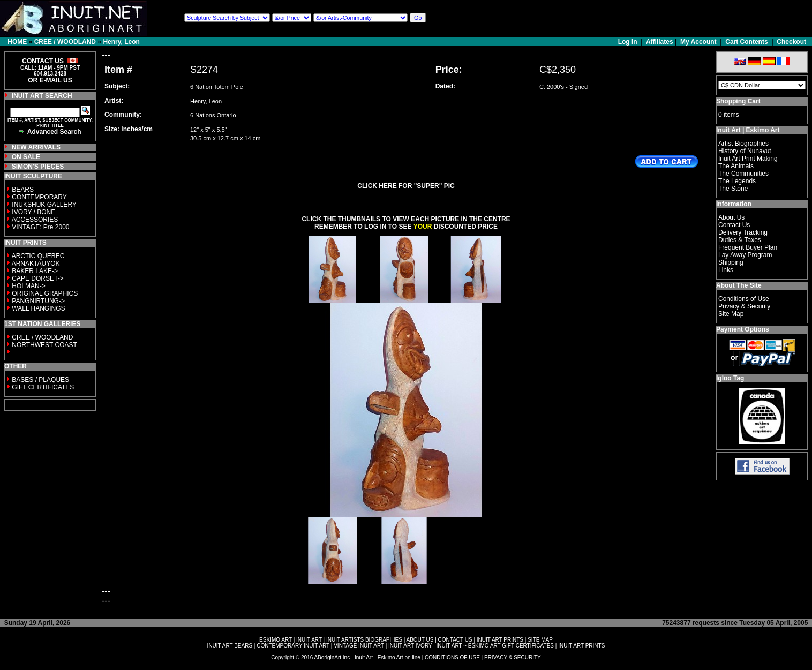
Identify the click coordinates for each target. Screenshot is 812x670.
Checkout (791, 42)
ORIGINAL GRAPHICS (45, 293)
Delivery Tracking (743, 232)
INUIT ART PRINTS (500, 640)
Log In (629, 42)
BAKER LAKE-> (35, 271)
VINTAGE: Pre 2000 (40, 227)
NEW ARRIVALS (36, 147)
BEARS (23, 190)
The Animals (736, 166)
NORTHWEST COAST (44, 345)
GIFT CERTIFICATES (43, 387)
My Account (698, 42)
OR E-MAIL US (50, 80)
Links (726, 270)
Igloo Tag (730, 378)
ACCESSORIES (35, 220)
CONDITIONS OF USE (452, 657)
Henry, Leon (121, 42)
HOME (17, 42)
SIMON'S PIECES (38, 167)
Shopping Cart (738, 101)
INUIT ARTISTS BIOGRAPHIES (364, 640)
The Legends (737, 181)
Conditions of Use (744, 299)
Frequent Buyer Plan (748, 247)
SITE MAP (540, 640)
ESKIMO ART (276, 640)
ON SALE (26, 157)
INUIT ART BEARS (230, 646)
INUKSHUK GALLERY (44, 205)
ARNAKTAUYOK (36, 264)
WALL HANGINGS (38, 308)
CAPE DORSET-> (37, 278)
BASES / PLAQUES (40, 380)
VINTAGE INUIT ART (359, 646)
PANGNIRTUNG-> (38, 301)
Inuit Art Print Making (748, 159)
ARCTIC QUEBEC (38, 256)
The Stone (733, 189)
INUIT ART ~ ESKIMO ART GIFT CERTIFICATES (495, 646)
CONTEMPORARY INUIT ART (293, 646)
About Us (731, 217)
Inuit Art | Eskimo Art (748, 130)
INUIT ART (309, 640)
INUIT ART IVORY (410, 646)
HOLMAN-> (28, 286)
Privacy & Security (744, 306)
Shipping (731, 262)
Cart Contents (746, 42)
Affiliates (660, 42)
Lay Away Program (745, 255)
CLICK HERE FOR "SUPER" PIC (406, 186)
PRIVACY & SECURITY (513, 657)
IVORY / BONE (33, 212)
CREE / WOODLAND (65, 42)
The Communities (743, 174)
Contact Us (734, 225)
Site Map (731, 314)
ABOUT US (420, 640)
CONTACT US (455, 640)
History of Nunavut (745, 151)
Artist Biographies (743, 144)
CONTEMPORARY (39, 197)
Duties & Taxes (740, 240)
